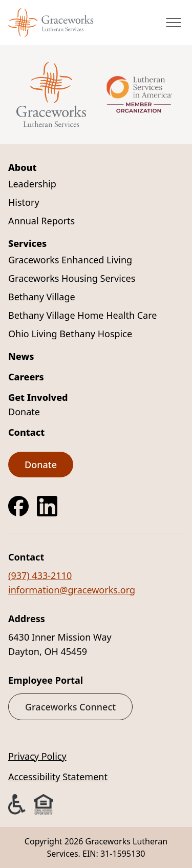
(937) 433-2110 (40, 575)
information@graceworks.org (72, 590)
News (21, 356)
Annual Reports (41, 221)
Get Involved (38, 397)
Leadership (32, 184)
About (22, 167)
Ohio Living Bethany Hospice (70, 334)
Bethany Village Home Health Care (82, 315)
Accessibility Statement (58, 777)
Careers (26, 377)
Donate (24, 412)
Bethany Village (42, 297)
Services (27, 243)
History (24, 202)
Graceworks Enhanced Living (70, 260)
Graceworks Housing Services (72, 278)
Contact (26, 432)
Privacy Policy (37, 756)
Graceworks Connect (70, 707)
